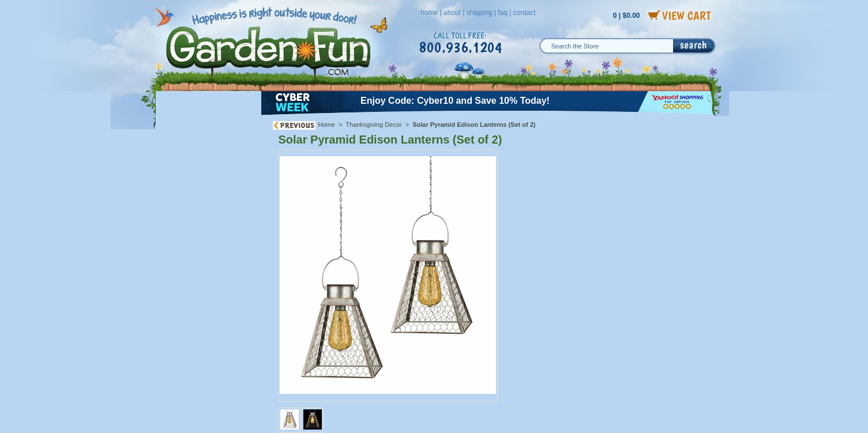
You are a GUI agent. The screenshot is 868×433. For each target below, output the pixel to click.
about (452, 13)
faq (503, 13)
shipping (480, 13)
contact (525, 13)
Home (327, 125)
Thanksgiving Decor (373, 125)
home (429, 13)
